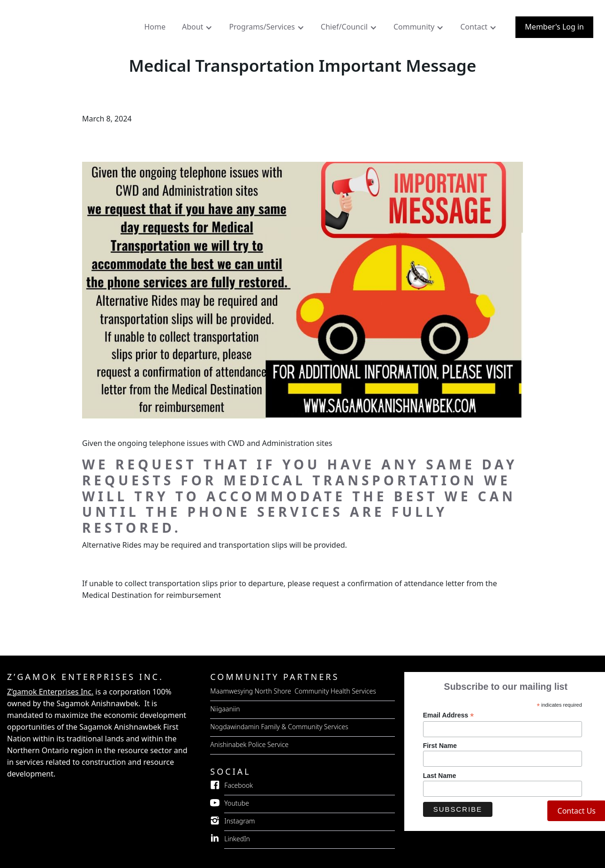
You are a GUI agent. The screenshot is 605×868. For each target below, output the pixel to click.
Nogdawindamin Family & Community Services (279, 727)
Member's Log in (554, 27)
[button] (198, 29)
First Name (440, 746)
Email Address (449, 715)
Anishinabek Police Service (249, 744)
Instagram (239, 821)
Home (155, 27)
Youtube (237, 803)
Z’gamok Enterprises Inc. (50, 692)
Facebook (238, 785)
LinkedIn (237, 839)
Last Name (440, 776)
